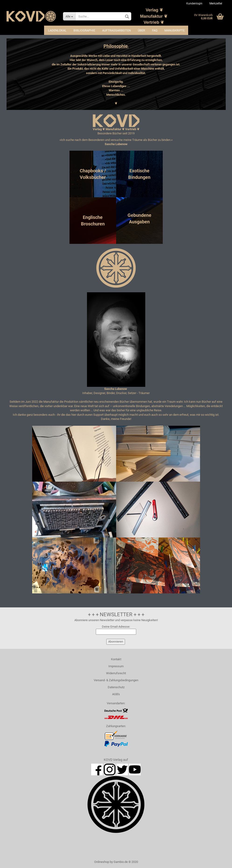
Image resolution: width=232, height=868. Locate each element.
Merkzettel (216, 3)
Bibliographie (84, 30)
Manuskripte (175, 30)
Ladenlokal (57, 30)
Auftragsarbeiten (116, 30)
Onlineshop (102, 862)
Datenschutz (116, 687)
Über (141, 30)
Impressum (116, 666)
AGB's (116, 694)
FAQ (155, 30)
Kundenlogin (194, 3)
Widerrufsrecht (116, 673)
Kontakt (116, 659)
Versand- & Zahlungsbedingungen (116, 680)
